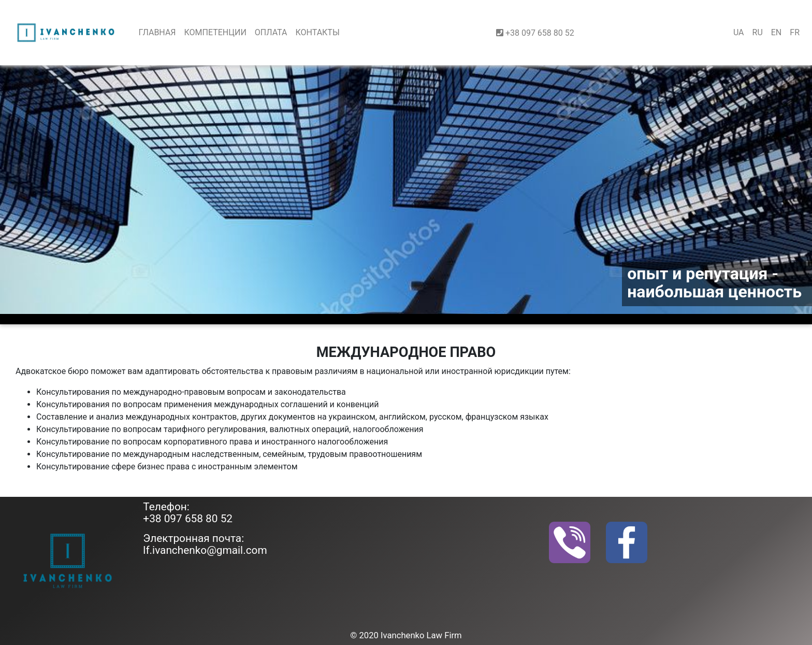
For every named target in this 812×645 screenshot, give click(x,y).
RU (758, 32)
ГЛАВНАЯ (157, 32)
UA (739, 32)
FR (795, 32)
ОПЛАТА (271, 32)
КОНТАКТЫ (317, 32)
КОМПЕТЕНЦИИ (215, 32)
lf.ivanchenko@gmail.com (205, 550)
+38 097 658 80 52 (188, 519)
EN (777, 32)
